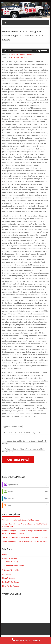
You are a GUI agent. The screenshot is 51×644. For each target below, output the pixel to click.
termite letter (17, 426)
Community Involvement (14, 565)
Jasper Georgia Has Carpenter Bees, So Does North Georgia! (25, 442)
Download (30, 54)
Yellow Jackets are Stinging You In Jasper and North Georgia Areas (24, 450)
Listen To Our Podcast (11, 586)
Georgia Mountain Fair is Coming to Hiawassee (21, 520)
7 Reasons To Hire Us (10, 570)
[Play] (5, 51)
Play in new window (17, 54)
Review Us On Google (11, 582)
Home (5, 554)
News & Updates (9, 578)
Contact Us (7, 574)
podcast (37, 433)
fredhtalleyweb (11, 433)
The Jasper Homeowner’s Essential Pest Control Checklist (25, 537)
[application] (25, 51)
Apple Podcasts (17, 57)
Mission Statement (10, 558)
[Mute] (39, 51)
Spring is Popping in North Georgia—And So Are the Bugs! (25, 541)
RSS (25, 57)
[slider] (22, 51)
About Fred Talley (11, 562)
